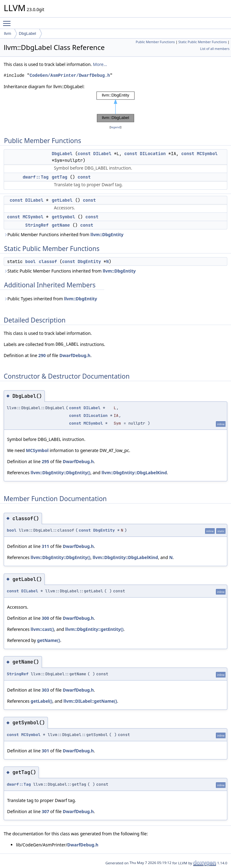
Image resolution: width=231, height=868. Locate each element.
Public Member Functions (155, 42)
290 (42, 355)
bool (31, 261)
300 (45, 618)
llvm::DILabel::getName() (90, 701)
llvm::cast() (42, 629)
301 (45, 751)
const (84, 154)
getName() (49, 640)
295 (45, 461)
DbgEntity (89, 261)
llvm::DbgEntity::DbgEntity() (60, 473)
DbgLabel (27, 33)
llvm (8, 33)
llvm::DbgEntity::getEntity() (95, 629)
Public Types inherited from (50, 299)
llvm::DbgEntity (107, 234)
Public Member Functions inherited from (64, 234)
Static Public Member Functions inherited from (70, 271)
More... (100, 64)
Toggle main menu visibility (8, 21)
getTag (60, 177)
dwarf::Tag (35, 177)
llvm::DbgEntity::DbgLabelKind (134, 473)
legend (116, 127)
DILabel (102, 154)
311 (45, 546)
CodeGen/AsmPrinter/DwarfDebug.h (70, 75)
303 (45, 690)
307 (45, 811)
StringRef (37, 225)
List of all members (215, 49)
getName (61, 225)
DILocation (153, 154)
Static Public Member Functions (202, 42)
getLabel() (41, 701)
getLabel (62, 200)
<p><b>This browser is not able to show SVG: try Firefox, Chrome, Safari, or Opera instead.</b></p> (116, 107)
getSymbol (64, 217)
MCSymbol (207, 154)
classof (48, 261)
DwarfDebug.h (75, 355)
